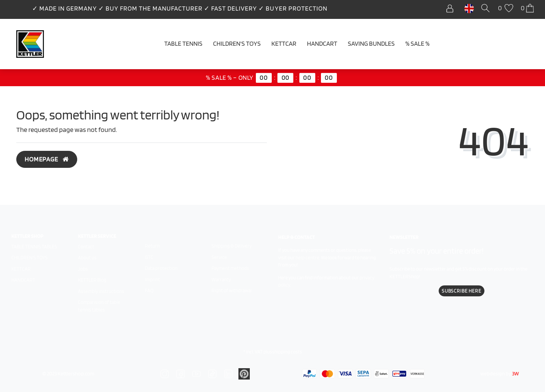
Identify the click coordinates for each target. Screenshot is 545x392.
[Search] (487, 9)
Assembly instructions (101, 291)
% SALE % (417, 43)
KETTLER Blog (92, 280)
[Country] (469, 8)
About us (87, 258)
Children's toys (30, 258)
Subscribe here (462, 291)
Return (152, 246)
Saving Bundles (371, 43)
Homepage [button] (47, 159)
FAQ (149, 291)
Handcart (322, 43)
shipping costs (287, 352)
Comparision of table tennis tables (99, 306)
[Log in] (452, 9)
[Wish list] (507, 9)
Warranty (221, 280)
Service (219, 257)
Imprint (153, 280)
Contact (86, 247)
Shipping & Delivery (232, 246)
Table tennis (183, 43)
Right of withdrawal (232, 291)
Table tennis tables (34, 247)
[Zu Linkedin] (244, 373)
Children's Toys (237, 43)
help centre (308, 258)
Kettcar (284, 43)
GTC (149, 257)
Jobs (83, 269)
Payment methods (230, 268)
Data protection (161, 268)
